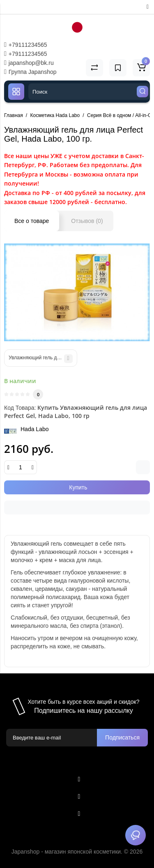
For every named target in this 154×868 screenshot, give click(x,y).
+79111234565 (26, 45)
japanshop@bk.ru (29, 63)
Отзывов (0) (87, 221)
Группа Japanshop (30, 72)
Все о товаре (32, 221)
